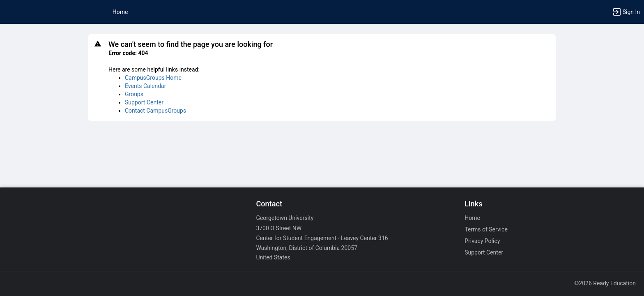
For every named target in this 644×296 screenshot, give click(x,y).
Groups (134, 94)
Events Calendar (145, 86)
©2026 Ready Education (605, 283)
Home (472, 218)
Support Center (144, 102)
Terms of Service (486, 229)
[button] (626, 12)
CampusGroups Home (153, 78)
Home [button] (120, 12)
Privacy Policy (482, 241)
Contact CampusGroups (155, 111)
